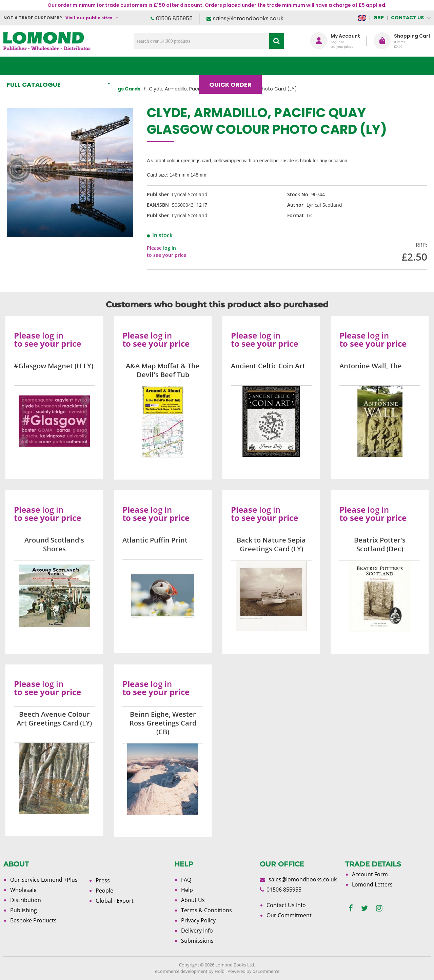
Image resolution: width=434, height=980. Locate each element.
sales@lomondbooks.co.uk (248, 18)
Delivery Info (197, 931)
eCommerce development (181, 971)
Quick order (233, 66)
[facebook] (351, 908)
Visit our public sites (89, 18)
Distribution (26, 900)
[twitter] (364, 908)
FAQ (186, 880)
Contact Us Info (286, 905)
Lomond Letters (372, 884)
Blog (284, 66)
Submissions (197, 941)
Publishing (24, 910)
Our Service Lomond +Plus (44, 880)
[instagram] (379, 908)
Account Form (370, 874)
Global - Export (115, 901)
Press (103, 880)
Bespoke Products (33, 920)
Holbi (220, 971)
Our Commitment (289, 915)
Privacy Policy (198, 920)
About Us (328, 66)
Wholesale (23, 890)
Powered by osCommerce (253, 971)
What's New (151, 66)
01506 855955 (174, 18)
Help (187, 890)
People (104, 891)
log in (170, 248)
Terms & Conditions (206, 910)
